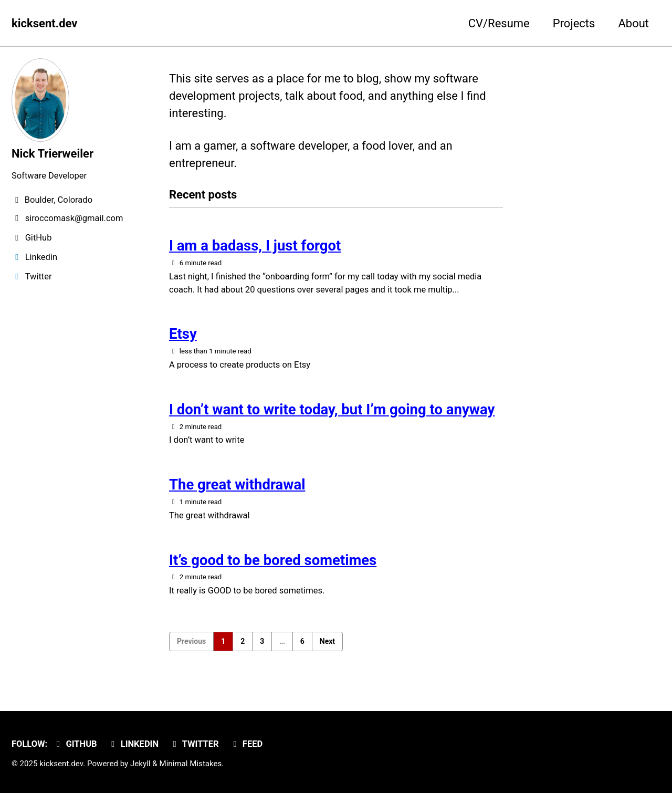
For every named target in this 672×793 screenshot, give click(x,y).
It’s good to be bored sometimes (273, 560)
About (633, 23)
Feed (246, 744)
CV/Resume (499, 23)
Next (327, 641)
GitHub (75, 744)
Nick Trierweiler (52, 154)
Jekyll (140, 764)
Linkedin (133, 744)
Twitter (194, 744)
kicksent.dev (44, 23)
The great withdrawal (237, 484)
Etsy (183, 334)
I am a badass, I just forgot (255, 246)
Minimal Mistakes (190, 764)
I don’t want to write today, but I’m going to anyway (332, 409)
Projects (574, 23)
